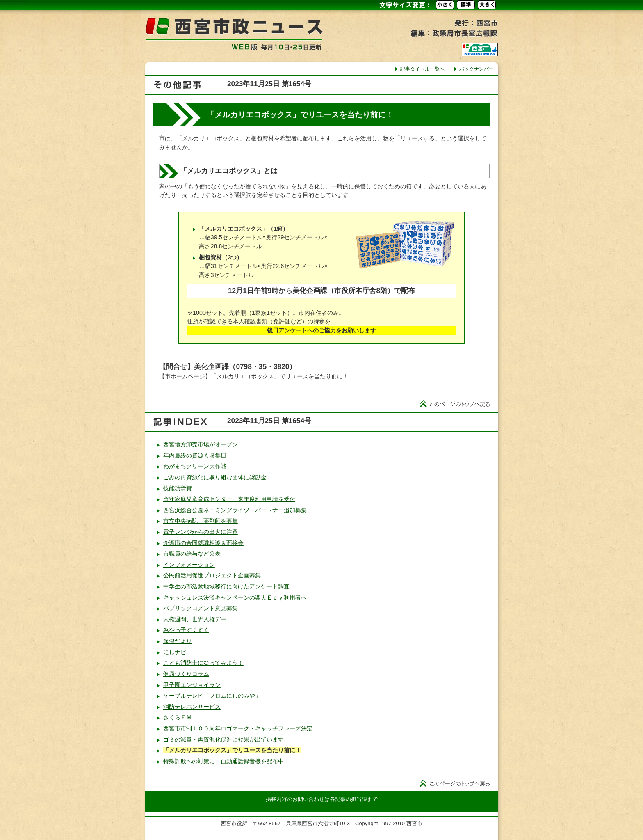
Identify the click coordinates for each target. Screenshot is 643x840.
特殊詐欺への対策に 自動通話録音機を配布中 (223, 761)
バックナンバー (477, 69)
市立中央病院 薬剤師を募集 (201, 521)
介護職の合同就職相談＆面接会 (203, 543)
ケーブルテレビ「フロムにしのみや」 (212, 696)
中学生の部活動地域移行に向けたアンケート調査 (226, 586)
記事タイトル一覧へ (422, 69)
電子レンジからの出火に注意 (201, 532)
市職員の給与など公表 (192, 554)
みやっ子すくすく (186, 630)
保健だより (178, 641)
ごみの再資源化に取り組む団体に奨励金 (215, 477)
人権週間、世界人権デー (195, 619)
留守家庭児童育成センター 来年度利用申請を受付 (229, 499)
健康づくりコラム (186, 674)
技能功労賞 (178, 488)
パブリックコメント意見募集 (201, 608)
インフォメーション (189, 565)
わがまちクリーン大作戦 (195, 466)
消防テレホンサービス (192, 707)
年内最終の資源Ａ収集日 (195, 455)
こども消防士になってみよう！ (203, 663)
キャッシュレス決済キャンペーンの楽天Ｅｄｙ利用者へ (235, 597)
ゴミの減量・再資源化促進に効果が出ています (223, 739)
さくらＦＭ (178, 717)
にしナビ (175, 652)
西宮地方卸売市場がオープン (201, 444)
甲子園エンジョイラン (192, 685)
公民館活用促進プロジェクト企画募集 (212, 575)
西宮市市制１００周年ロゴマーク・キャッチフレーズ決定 (238, 728)
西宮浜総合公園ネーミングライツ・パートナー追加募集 (235, 510)
